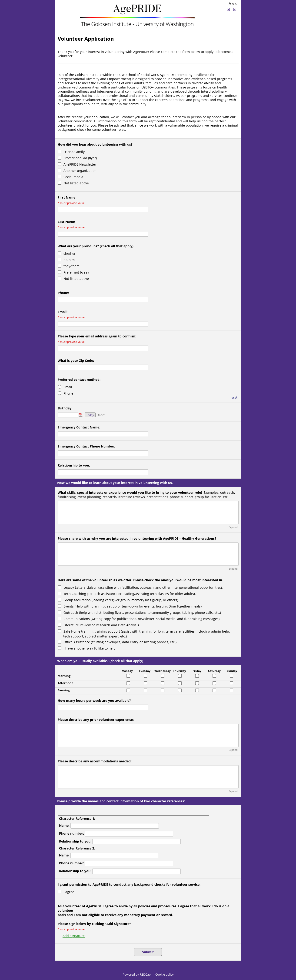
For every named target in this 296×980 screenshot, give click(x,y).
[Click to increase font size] (229, 9)
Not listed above (76, 183)
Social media (73, 177)
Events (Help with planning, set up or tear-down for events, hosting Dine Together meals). (133, 606)
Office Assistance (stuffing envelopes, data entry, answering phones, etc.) (120, 642)
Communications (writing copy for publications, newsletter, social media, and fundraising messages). (142, 619)
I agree (69, 892)
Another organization (80, 171)
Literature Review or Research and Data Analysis (101, 625)
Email (68, 387)
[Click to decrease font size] (235, 9)
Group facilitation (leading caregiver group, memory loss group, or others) (121, 600)
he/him (69, 260)
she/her (70, 253)
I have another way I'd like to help (90, 648)
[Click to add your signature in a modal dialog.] (71, 936)
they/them (72, 266)
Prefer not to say (76, 272)
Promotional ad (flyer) (80, 158)
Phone (68, 393)
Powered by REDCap (137, 974)
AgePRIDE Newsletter (80, 164)
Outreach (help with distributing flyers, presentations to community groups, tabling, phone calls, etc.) (142, 612)
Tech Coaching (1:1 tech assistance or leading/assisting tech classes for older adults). (130, 594)
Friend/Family (74, 152)
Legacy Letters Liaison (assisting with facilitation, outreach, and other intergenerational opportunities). (143, 587)
